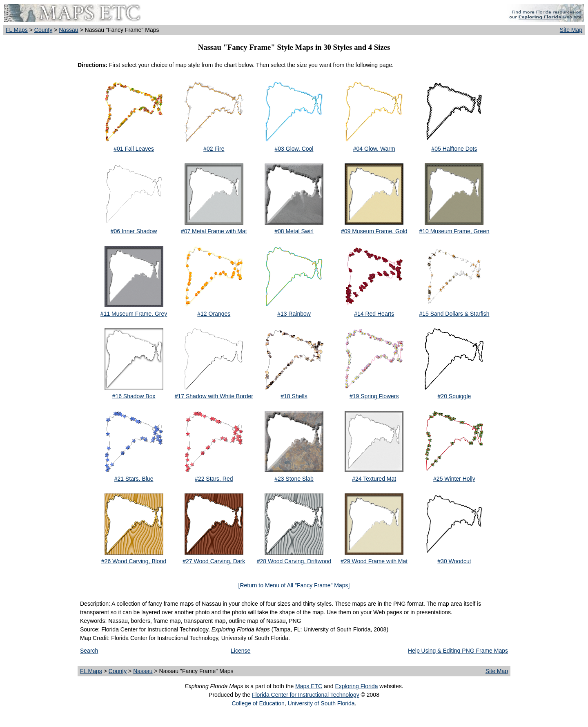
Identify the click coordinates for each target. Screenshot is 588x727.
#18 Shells (294, 396)
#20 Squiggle (454, 396)
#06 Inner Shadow (134, 231)
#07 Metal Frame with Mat (214, 231)
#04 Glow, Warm (374, 149)
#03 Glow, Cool (294, 149)
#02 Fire (214, 149)
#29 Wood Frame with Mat (374, 561)
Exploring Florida (356, 686)
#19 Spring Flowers (374, 396)
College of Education (258, 703)
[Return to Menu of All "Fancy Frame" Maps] (294, 585)
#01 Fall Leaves (134, 149)
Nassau (68, 30)
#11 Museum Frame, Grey (134, 314)
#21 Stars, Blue (134, 479)
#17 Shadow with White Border (214, 396)
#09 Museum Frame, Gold (374, 231)
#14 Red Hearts (374, 314)
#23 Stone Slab (294, 479)
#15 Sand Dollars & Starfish (454, 314)
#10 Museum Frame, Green (454, 231)
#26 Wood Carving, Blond (134, 561)
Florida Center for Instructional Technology (306, 695)
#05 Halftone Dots (454, 149)
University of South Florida (321, 703)
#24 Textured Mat (374, 479)
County (43, 30)
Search (89, 651)
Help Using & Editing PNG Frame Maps (458, 651)
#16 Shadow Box (134, 396)
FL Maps (17, 30)
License (241, 651)
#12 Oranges (214, 314)
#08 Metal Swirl (294, 231)
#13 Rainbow (294, 314)
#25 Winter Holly (454, 479)
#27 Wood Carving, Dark (214, 561)
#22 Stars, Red (214, 479)
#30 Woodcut (454, 561)
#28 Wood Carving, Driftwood (294, 561)
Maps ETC (309, 686)
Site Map (571, 30)
